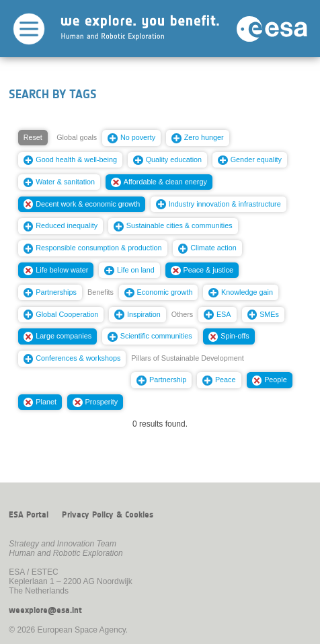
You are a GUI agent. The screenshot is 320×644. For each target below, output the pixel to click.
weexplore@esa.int (45, 610)
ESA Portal (29, 515)
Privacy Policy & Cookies (108, 515)
